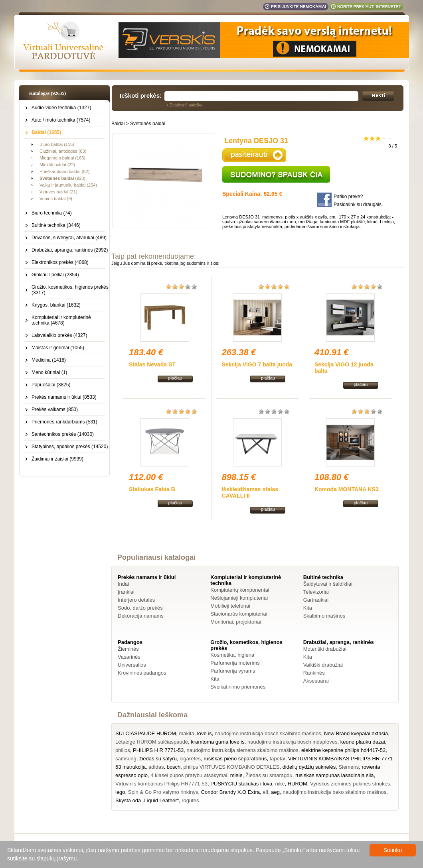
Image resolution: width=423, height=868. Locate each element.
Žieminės (128, 649)
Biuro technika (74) (52, 213)
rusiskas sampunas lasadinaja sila (335, 775)
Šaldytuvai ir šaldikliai (328, 584)
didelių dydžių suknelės (309, 767)
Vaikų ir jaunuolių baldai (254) (68, 185)
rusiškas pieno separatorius (235, 759)
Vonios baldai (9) (56, 199)
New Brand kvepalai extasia (356, 733)
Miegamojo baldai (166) (62, 158)
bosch (174, 767)
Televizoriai (316, 592)
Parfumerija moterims (235, 663)
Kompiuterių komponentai (240, 590)
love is (205, 733)
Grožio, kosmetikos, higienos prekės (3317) (70, 290)
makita (186, 733)
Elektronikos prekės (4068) (60, 262)
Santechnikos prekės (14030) (63, 434)
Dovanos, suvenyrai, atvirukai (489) (69, 238)
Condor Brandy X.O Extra (230, 792)
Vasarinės (129, 657)
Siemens (349, 767)
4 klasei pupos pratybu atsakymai (189, 775)
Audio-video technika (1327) (61, 108)
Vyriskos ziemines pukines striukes (350, 784)
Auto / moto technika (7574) (61, 120)
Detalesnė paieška (186, 105)
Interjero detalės (136, 600)
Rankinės (314, 673)
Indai (123, 584)
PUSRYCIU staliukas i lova (241, 784)
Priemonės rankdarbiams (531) (64, 422)
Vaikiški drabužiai (323, 665)
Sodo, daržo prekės (140, 608)
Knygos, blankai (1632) (56, 305)
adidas (156, 767)
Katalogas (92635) (47, 93)
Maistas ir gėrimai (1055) (58, 348)
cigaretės (190, 759)
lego (120, 792)
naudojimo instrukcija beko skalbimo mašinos (334, 792)
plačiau (175, 378)
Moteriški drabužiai (325, 649)
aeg (275, 792)
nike (280, 784)
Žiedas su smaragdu (269, 775)
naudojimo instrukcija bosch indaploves (292, 742)
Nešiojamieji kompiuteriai (239, 598)
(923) (62, 178)
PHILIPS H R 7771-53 (158, 750)
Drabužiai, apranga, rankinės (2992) (70, 250)
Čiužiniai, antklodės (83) (63, 151)
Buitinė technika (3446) (56, 225)
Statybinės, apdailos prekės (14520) (70, 447)
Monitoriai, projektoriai (236, 622)
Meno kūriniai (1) (49, 372)
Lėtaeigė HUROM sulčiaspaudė (152, 742)
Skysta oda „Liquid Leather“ (147, 800)
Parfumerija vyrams (233, 671)
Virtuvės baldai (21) (58, 192)
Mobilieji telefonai (230, 606)
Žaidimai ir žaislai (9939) (57, 459)
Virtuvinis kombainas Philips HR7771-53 (161, 784)
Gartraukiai (316, 600)
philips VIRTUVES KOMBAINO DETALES (232, 767)
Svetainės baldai (148, 124)
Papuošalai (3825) (51, 385)
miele (236, 775)
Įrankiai (126, 592)
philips (123, 750)
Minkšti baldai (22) (57, 165)
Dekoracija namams (141, 616)
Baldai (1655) (46, 132)
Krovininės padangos (142, 673)
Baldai (118, 124)
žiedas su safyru (158, 759)
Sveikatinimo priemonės (238, 687)
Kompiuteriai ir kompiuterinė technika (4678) (61, 320)
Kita (308, 608)
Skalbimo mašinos (324, 616)
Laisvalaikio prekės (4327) (59, 335)
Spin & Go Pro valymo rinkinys (163, 792)
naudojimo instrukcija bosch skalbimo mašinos (268, 733)
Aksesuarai (316, 681)
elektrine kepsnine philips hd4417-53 (343, 750)
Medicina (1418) (49, 360)
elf (265, 792)
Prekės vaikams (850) (55, 409)
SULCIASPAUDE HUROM (146, 733)
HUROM (297, 784)
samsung (126, 759)
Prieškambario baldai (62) (64, 171)
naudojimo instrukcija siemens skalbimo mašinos (243, 750)
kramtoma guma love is (217, 742)
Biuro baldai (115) (57, 144)
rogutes (190, 800)
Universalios (132, 665)
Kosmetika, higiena (232, 655)
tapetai (278, 759)
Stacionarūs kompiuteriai (239, 614)
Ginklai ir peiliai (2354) (55, 275)
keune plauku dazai (363, 742)
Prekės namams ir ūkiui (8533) (64, 397)
